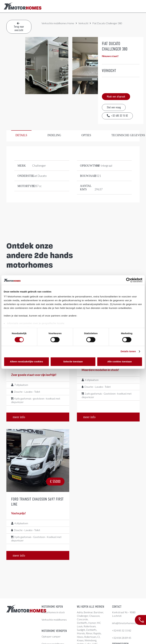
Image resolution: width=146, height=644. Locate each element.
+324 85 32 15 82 (122, 630)
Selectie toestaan (73, 362)
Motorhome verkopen (54, 631)
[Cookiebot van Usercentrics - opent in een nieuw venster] (128, 280)
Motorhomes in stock (53, 612)
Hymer (92, 623)
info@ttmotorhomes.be (125, 623)
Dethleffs (82, 623)
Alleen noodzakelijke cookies (26, 362)
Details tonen (128, 351)
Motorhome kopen (52, 607)
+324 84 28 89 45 (122, 638)
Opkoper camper (51, 636)
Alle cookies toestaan (119, 362)
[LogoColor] (23, 6)
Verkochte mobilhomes (54, 23)
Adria (80, 612)
